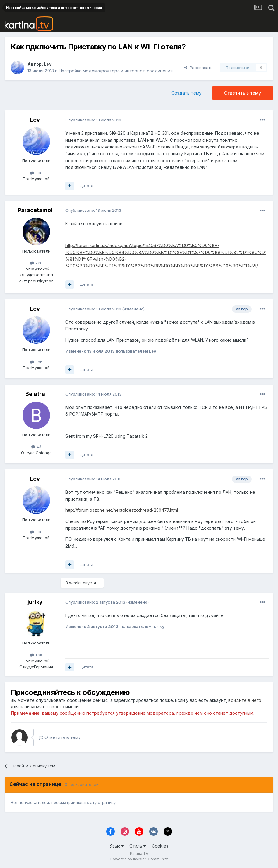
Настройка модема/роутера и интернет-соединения (116, 71)
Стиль (138, 846)
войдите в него (245, 700)
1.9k (36, 655)
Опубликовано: (93, 120)
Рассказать (198, 68)
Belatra (35, 394)
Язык (117, 846)
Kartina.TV (139, 854)
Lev (48, 64)
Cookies (160, 846)
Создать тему (187, 93)
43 (36, 447)
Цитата (87, 186)
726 (36, 263)
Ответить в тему (243, 93)
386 (36, 173)
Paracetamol (35, 210)
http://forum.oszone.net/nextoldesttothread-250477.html (122, 510)
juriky (35, 602)
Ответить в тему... (61, 737)
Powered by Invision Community (139, 859)
